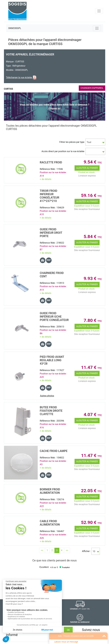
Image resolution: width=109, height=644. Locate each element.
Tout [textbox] (89, 142)
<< (42, 550)
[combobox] (95, 142)
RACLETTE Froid (51, 162)
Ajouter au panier (87, 168)
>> (67, 550)
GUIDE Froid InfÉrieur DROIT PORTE (51, 233)
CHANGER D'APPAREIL (92, 88)
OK (68, 630)
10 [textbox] (94, 551)
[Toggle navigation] (99, 11)
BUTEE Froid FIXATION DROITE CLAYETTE (51, 411)
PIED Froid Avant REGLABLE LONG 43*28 (52, 360)
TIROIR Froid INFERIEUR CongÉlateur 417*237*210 (50, 196)
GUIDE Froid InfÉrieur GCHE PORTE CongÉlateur (54, 317)
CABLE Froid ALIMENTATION (50, 523)
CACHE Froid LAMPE (54, 451)
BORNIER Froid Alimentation (50, 491)
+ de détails (46, 179)
